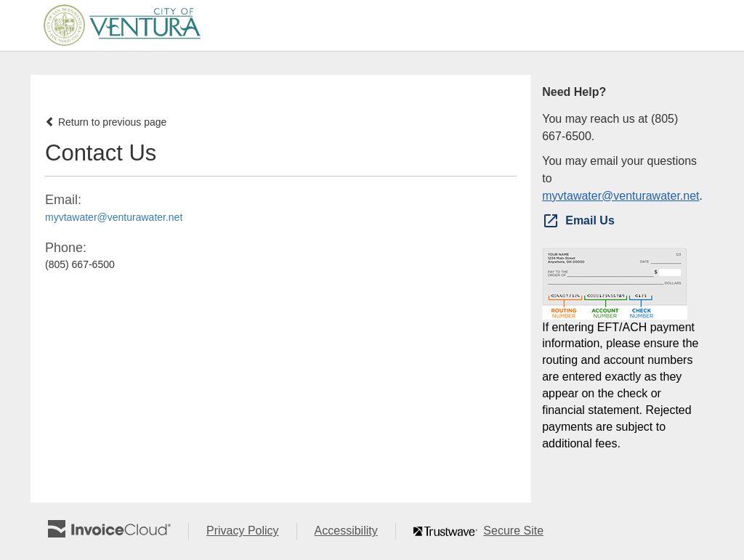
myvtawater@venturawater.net (114, 217)
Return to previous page (106, 122)
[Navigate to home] (117, 25)
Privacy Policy (251, 531)
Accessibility (355, 531)
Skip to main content (4, 24)
